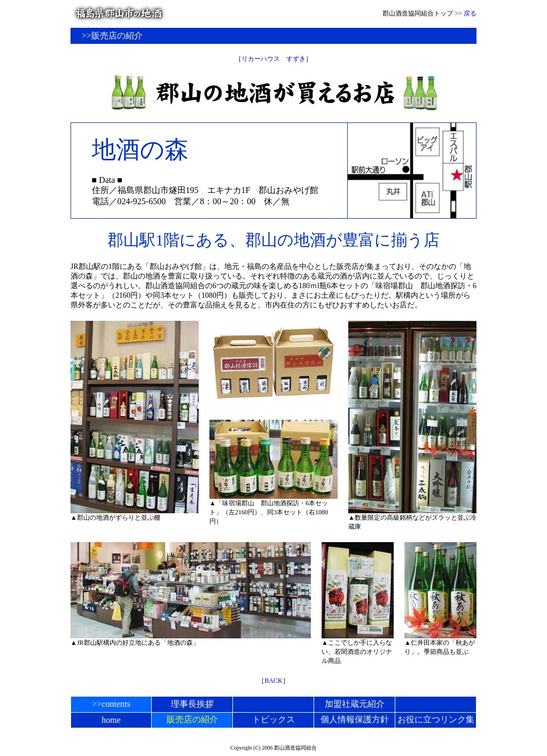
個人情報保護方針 (355, 719)
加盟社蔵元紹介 (355, 704)
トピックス (273, 719)
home (111, 720)
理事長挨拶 (192, 704)
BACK (273, 681)
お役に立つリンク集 (436, 719)
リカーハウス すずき (273, 59)
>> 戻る (466, 13)
